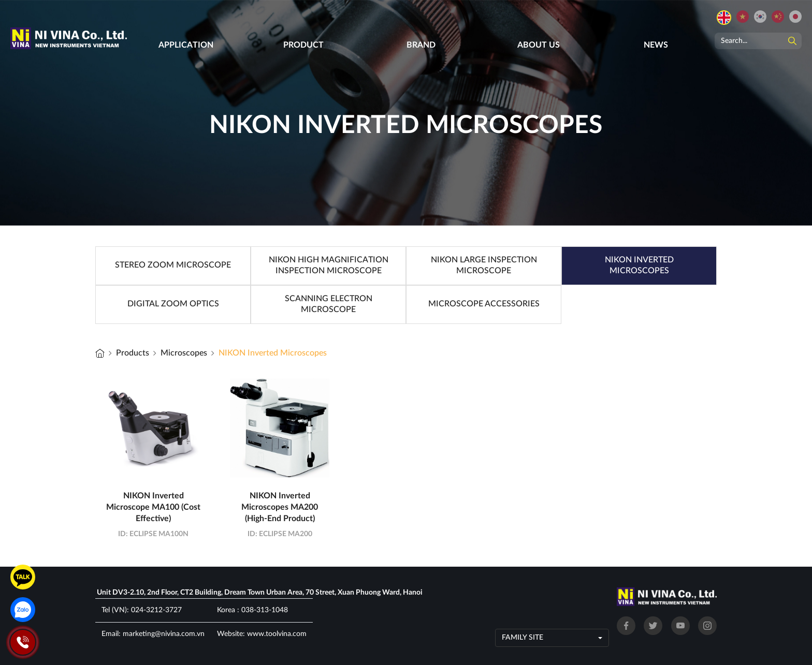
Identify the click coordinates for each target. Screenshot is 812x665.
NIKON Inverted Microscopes (273, 353)
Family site (523, 638)
